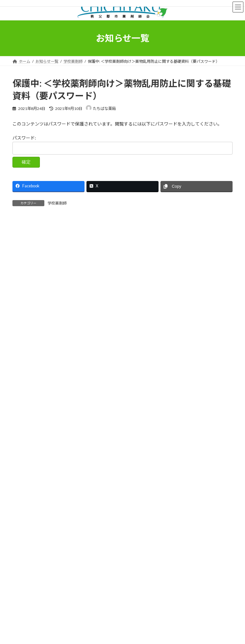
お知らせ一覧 (30, 555)
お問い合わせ (196, 551)
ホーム (24, 551)
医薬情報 (132, 551)
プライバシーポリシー (73, 555)
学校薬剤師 (57, 203)
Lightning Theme (121, 634)
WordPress (92, 634)
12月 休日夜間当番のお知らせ (44, 360)
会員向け (24, 447)
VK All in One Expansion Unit (159, 634)
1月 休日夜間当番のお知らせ (43, 336)
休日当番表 (26, 436)
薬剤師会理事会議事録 (35, 470)
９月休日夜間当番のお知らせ (52, 229)
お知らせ (24, 424)
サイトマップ (116, 555)
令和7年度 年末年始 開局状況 (45, 289)
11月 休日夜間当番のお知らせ (44, 383)
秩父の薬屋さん (56, 551)
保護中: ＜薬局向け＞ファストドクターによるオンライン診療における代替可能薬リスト (100, 312)
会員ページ (162, 551)
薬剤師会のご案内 (97, 551)
